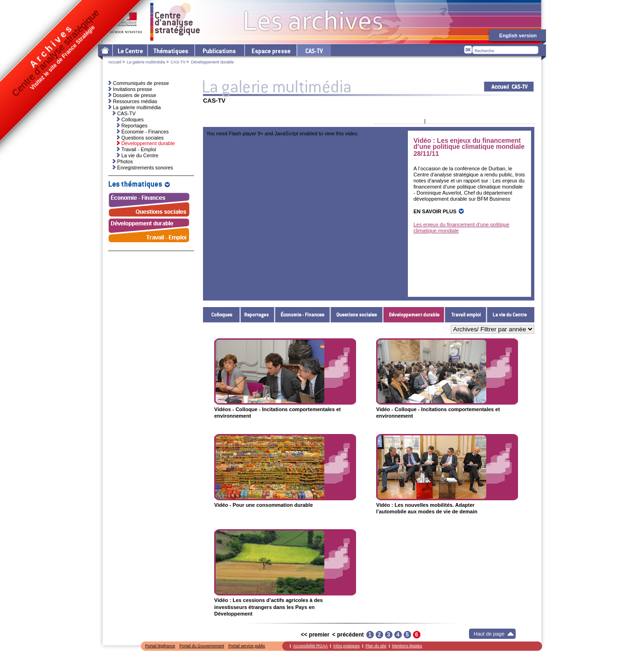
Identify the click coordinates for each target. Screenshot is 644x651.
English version (518, 35)
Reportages (258, 315)
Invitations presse (133, 89)
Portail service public (247, 646)
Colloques (222, 315)
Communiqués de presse (141, 83)
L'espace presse (270, 50)
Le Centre (129, 50)
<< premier (315, 635)
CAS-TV (178, 62)
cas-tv (314, 50)
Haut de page (489, 634)
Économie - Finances (303, 315)
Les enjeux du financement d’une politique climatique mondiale (461, 227)
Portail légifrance (160, 646)
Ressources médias (135, 101)
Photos (125, 161)
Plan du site (376, 646)
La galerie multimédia (146, 62)
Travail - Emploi (466, 315)
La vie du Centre (511, 315)
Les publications (219, 50)
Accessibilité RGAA (310, 646)
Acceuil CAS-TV (509, 87)
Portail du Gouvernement (202, 646)
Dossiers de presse (134, 95)
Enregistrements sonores (145, 168)
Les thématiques (171, 50)
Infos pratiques (346, 646)
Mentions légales (407, 646)
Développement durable (414, 315)
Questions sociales (357, 315)
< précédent (348, 635)
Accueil (115, 62)
